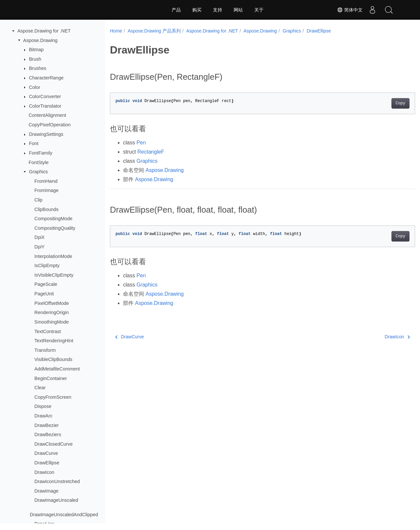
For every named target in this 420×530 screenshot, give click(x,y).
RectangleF (151, 152)
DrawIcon (44, 472)
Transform (45, 350)
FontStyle (39, 162)
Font (34, 143)
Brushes (38, 68)
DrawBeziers (48, 435)
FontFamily (41, 153)
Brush (35, 59)
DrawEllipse (47, 463)
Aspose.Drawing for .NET (44, 31)
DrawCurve (46, 453)
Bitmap (36, 50)
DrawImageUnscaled (56, 500)
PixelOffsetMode (52, 303)
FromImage (47, 190)
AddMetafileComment (57, 369)
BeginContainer (51, 378)
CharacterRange (46, 78)
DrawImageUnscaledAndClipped (64, 515)
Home (116, 31)
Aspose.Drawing (41, 40)
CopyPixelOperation (50, 125)
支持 (218, 10)
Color (34, 87)
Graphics (38, 172)
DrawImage (47, 491)
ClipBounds (47, 209)
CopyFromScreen (53, 397)
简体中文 (350, 10)
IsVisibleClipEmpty (54, 275)
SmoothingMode (52, 322)
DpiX (40, 237)
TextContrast (48, 331)
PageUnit (44, 294)
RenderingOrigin (52, 312)
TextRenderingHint (54, 341)
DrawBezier (47, 425)
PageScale (46, 284)
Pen (141, 143)
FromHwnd (46, 181)
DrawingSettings (46, 134)
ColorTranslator (45, 106)
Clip (39, 200)
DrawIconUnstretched (57, 481)
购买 (197, 10)
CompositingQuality (55, 228)
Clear (40, 388)
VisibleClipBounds (53, 359)
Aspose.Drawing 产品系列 (154, 31)
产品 (176, 10)
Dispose (43, 406)
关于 (259, 10)
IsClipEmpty (47, 265)
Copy (379, 103)
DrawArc (43, 416)
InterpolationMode (53, 256)
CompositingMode (53, 219)
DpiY (40, 247)
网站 (238, 10)
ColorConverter (45, 96)
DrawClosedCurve (54, 444)
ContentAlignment (47, 115)
